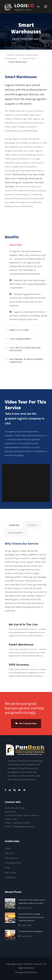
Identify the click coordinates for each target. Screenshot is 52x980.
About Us (9, 853)
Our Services (11, 858)
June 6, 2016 (26, 908)
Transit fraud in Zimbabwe (31, 931)
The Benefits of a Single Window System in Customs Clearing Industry (31, 917)
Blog (7, 868)
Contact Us (10, 877)
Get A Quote (11, 873)
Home (8, 848)
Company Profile (13, 863)
